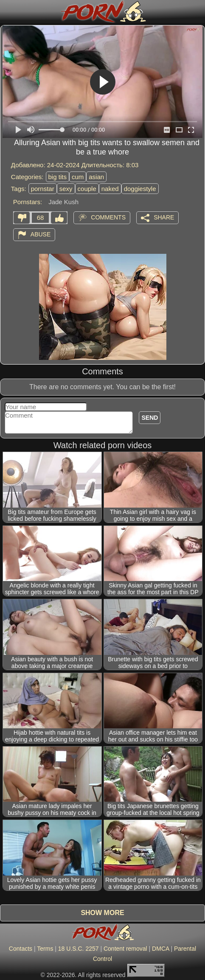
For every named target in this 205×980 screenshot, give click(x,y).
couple (87, 189)
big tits (58, 177)
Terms (45, 949)
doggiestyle (140, 189)
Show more (102, 913)
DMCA (160, 949)
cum (78, 177)
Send (150, 418)
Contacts (21, 949)
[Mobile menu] (8, 11)
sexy (66, 189)
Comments (108, 217)
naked (110, 189)
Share (164, 217)
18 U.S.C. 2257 (79, 949)
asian (96, 177)
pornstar (43, 189)
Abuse (41, 234)
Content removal (125, 949)
